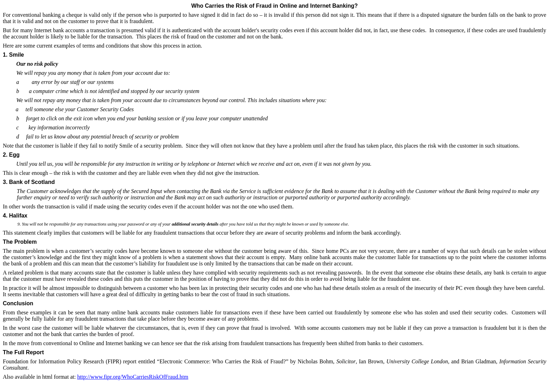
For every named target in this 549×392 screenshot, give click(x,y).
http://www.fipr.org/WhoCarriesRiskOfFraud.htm (133, 377)
